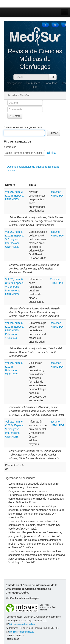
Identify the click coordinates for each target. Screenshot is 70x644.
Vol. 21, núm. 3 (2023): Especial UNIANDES (15, 196)
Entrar (15, 116)
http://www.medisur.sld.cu (22, 624)
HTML (54, 196)
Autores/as (10, 147)
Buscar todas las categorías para (23, 127)
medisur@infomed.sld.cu (22, 632)
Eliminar (52, 153)
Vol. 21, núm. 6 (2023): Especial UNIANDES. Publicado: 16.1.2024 (15, 330)
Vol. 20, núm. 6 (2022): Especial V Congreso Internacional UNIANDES (15, 239)
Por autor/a (51, 83)
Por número (33, 83)
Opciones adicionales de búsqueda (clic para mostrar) (33, 169)
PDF (62, 196)
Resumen (56, 192)
